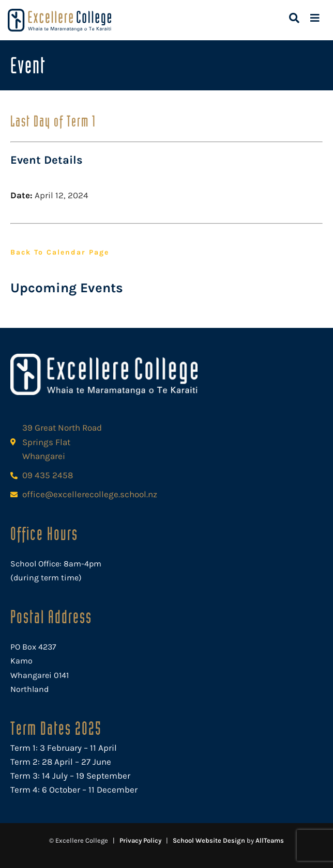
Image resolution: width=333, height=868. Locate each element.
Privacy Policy (140, 840)
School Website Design (209, 840)
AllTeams (270, 840)
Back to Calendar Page (60, 252)
